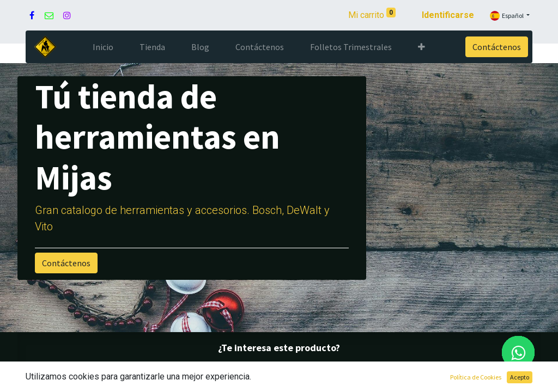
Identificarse (448, 15)
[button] (421, 47)
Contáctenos (497, 47)
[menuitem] (103, 47)
